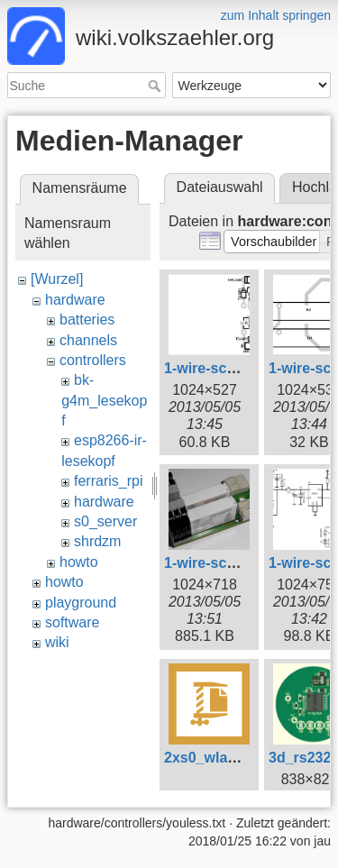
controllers (93, 360)
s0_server (105, 521)
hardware (75, 300)
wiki (57, 642)
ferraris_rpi (108, 481)
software (72, 622)
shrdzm (97, 541)
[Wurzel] (57, 279)
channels (88, 340)
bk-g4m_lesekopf (104, 400)
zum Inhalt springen (276, 15)
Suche (156, 86)
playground (81, 603)
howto (79, 562)
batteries (87, 320)
